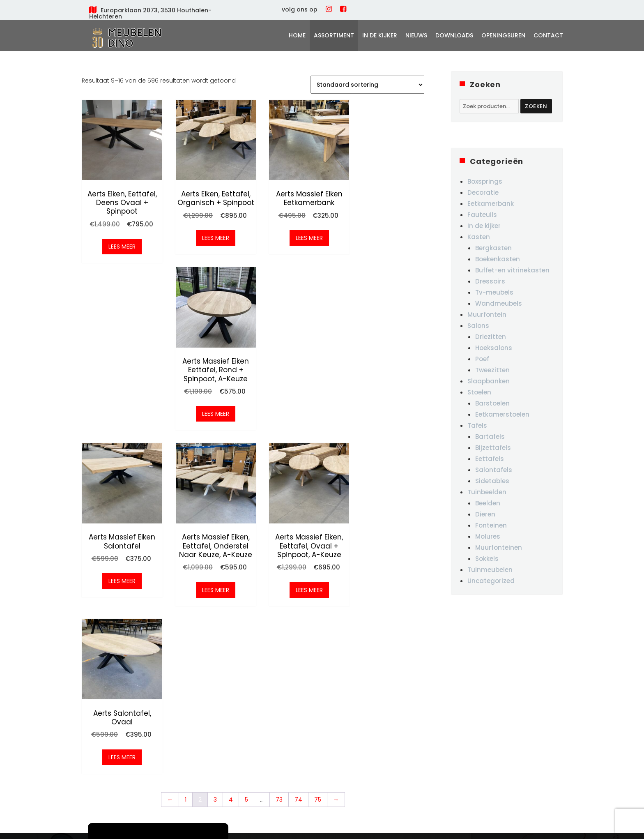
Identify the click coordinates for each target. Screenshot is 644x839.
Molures (488, 536)
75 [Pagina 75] (318, 454)
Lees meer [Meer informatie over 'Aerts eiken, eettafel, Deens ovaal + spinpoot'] (120, 241)
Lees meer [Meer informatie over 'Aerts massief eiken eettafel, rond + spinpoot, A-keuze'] (385, 241)
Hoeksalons (494, 348)
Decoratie (483, 192)
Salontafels (494, 470)
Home (297, 35)
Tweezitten (492, 370)
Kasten (479, 237)
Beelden (488, 503)
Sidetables (492, 481)
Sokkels (487, 559)
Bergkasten (493, 248)
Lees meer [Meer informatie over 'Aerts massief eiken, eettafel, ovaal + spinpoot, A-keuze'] (297, 412)
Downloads (454, 35)
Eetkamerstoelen (502, 414)
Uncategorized (491, 581)
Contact (548, 35)
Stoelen (479, 392)
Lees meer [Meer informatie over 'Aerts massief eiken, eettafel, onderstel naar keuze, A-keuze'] (208, 412)
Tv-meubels (494, 292)
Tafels (477, 425)
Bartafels (490, 437)
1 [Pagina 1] (186, 454)
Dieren (485, 514)
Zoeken (536, 106)
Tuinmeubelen (490, 570)
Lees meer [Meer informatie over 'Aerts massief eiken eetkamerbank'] (297, 233)
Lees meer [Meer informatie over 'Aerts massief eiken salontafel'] (120, 403)
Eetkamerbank (491, 204)
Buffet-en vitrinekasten (512, 270)
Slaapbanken (489, 381)
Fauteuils (482, 215)
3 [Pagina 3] (215, 454)
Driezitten (491, 337)
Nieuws (416, 35)
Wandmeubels (499, 303)
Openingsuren (503, 35)
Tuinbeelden (487, 492)
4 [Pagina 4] (231, 454)
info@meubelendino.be (374, 735)
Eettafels (490, 459)
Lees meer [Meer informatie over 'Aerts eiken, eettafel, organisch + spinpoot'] (208, 241)
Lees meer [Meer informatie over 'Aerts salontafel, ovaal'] (385, 403)
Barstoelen (492, 403)
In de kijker (380, 35)
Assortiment (334, 35)
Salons (478, 326)
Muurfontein (487, 315)
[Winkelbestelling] (367, 85)
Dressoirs (490, 281)
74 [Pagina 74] (298, 454)
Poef (482, 359)
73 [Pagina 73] (279, 454)
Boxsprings (485, 181)
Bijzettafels (493, 448)
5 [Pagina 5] (246, 454)
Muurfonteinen (499, 547)
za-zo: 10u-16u (460, 726)
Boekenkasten (498, 259)
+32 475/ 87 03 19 (364, 719)
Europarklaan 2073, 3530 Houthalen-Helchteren (150, 13)
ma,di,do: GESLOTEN (468, 694)
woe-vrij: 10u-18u (463, 710)
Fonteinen (491, 525)
